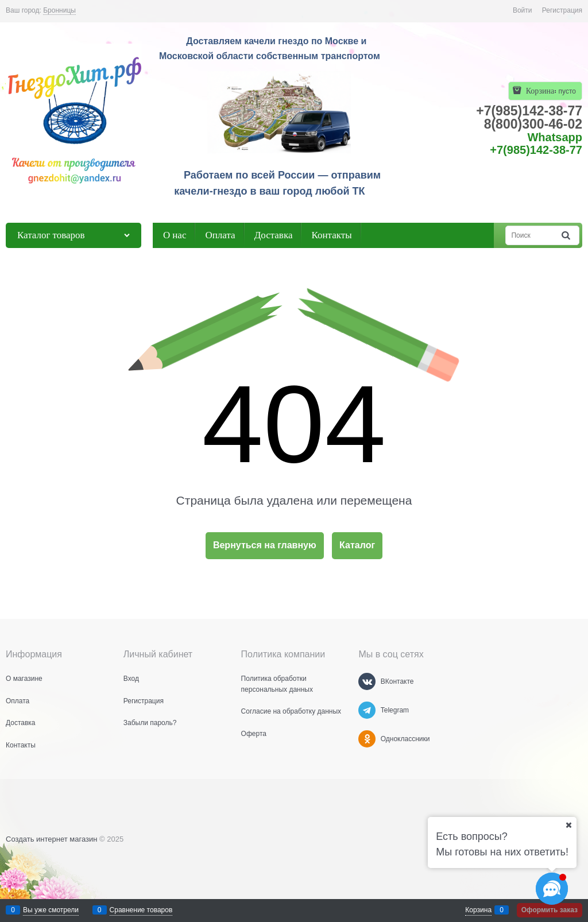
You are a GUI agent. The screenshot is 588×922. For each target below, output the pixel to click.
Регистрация (562, 10)
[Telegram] (367, 710)
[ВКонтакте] (367, 681)
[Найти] (567, 235)
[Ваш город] (568, 825)
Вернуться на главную (265, 545)
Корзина (478, 910)
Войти (523, 10)
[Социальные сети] (552, 889)
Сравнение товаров (141, 910)
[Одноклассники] (367, 739)
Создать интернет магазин (51, 839)
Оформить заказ (550, 910)
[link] (59, 11)
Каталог (357, 545)
